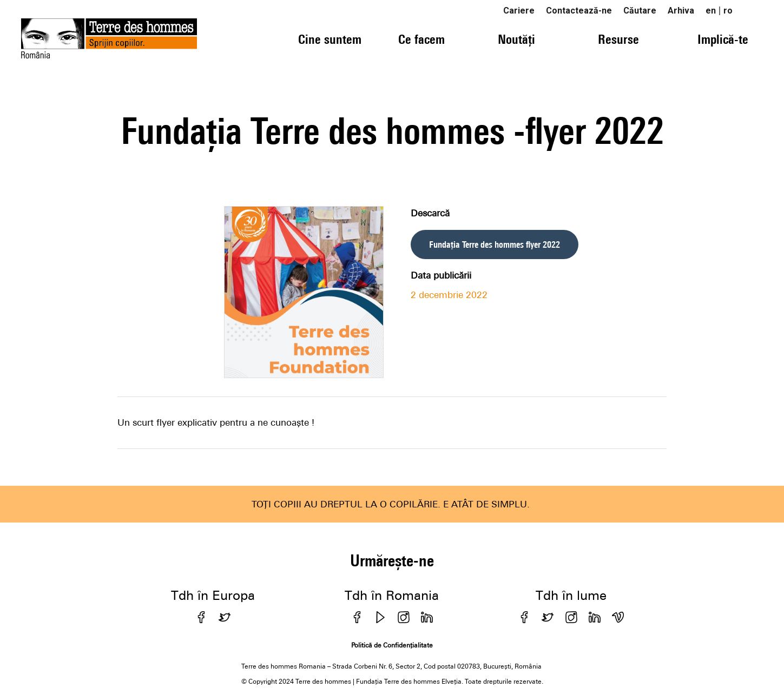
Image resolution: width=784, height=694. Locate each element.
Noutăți (516, 39)
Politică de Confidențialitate (392, 645)
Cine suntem (330, 39)
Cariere (519, 11)
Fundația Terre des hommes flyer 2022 (495, 244)
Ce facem (421, 39)
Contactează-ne (579, 11)
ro (728, 11)
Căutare (640, 11)
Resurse (618, 39)
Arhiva (681, 11)
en (711, 11)
